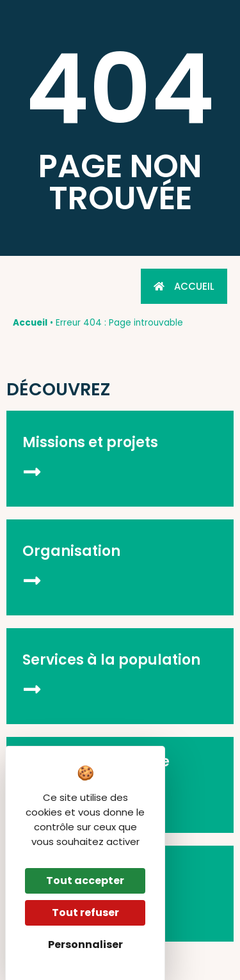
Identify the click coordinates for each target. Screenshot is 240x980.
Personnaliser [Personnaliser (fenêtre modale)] (85, 944)
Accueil (30, 323)
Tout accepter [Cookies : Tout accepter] (85, 881)
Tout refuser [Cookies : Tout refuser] (85, 913)
